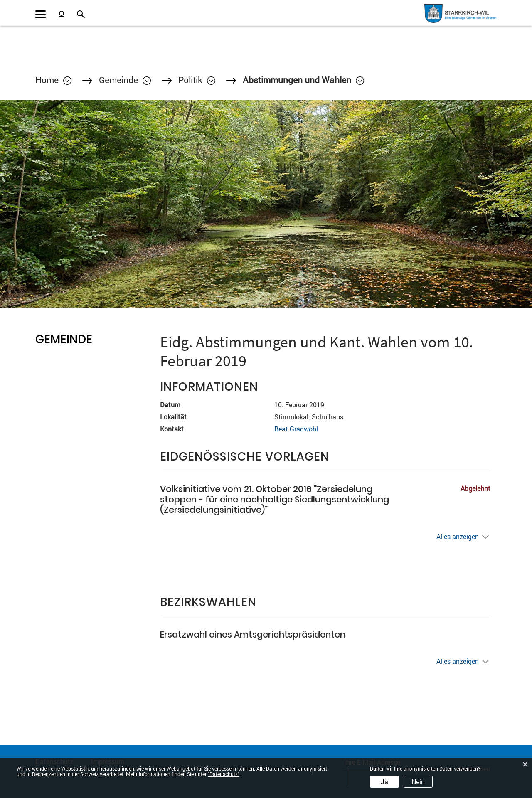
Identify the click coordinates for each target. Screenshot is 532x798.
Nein (418, 782)
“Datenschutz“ (224, 774)
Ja (384, 782)
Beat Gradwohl (296, 429)
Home (47, 80)
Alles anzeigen (458, 536)
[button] (125, 80)
